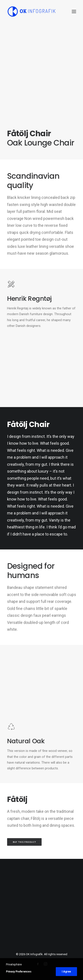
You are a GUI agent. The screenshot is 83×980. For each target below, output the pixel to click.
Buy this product (24, 842)
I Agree (66, 972)
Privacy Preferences (19, 972)
